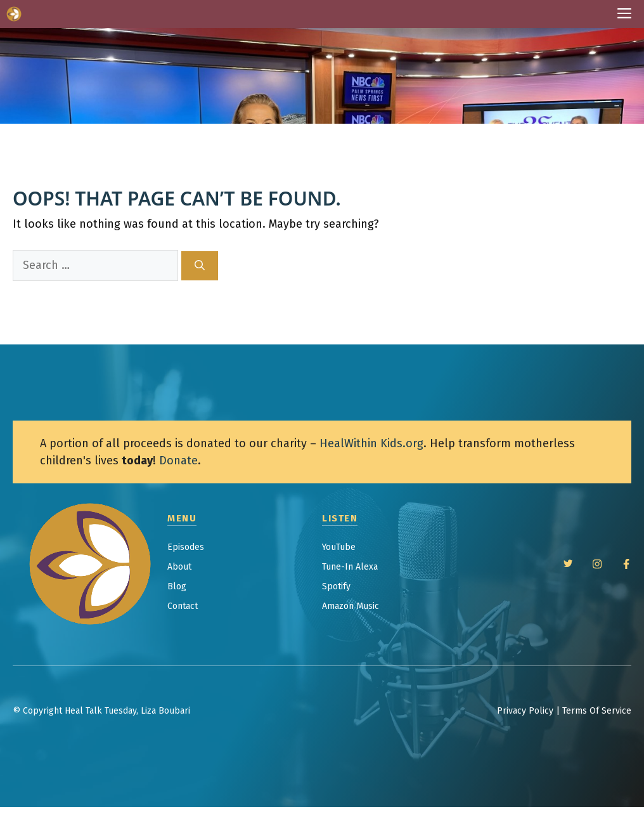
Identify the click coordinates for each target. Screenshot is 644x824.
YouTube (339, 547)
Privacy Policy (525, 711)
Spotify (336, 586)
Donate (178, 461)
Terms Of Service (597, 711)
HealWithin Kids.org (371, 443)
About (179, 567)
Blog (177, 586)
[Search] (200, 266)
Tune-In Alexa (350, 567)
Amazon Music (351, 606)
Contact (183, 606)
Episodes (186, 547)
